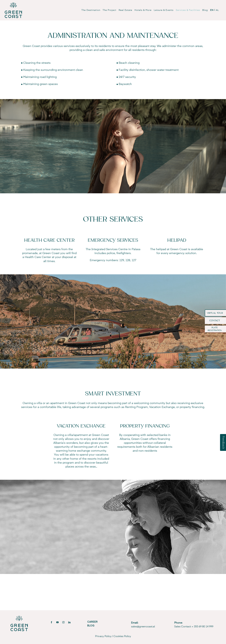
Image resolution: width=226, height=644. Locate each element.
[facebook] (51, 622)
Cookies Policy (122, 636)
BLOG (91, 625)
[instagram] (63, 622)
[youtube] (57, 622)
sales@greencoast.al (143, 627)
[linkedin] (69, 622)
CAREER (92, 622)
